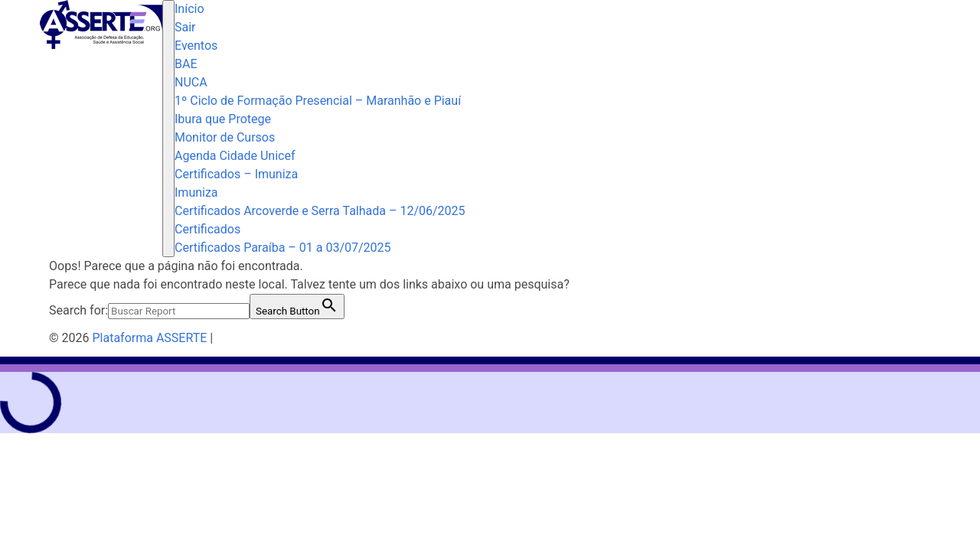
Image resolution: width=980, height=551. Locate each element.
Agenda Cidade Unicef (235, 156)
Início (189, 9)
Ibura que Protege (223, 119)
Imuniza (196, 192)
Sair (185, 27)
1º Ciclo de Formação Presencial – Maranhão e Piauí (318, 101)
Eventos (196, 46)
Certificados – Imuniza (236, 174)
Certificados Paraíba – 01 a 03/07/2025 (283, 248)
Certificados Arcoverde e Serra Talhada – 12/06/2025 (320, 211)
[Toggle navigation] (168, 129)
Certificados (207, 229)
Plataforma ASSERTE (149, 338)
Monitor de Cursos (225, 137)
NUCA (191, 82)
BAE (186, 64)
